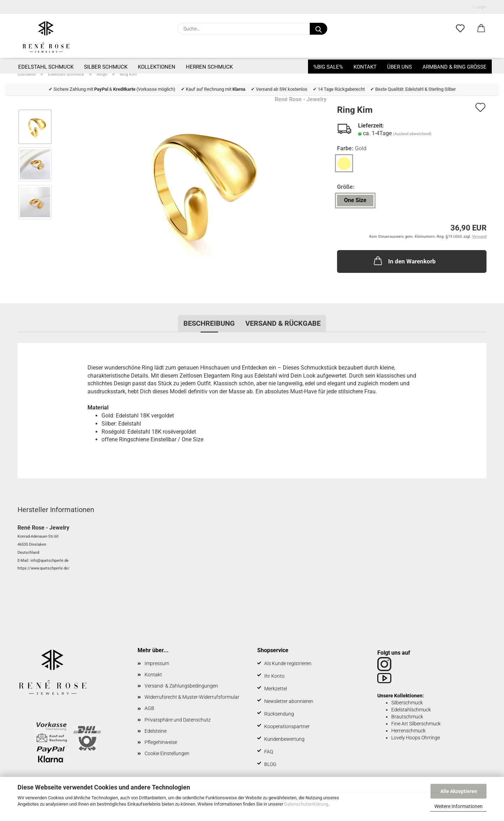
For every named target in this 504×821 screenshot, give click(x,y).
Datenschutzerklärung (306, 804)
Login (479, 7)
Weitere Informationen (458, 806)
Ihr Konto (274, 676)
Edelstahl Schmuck (46, 67)
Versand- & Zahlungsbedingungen (181, 686)
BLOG (270, 764)
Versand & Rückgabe (283, 323)
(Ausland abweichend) (412, 134)
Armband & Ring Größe (454, 67)
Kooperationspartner (287, 726)
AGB (149, 708)
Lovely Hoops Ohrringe (416, 738)
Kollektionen (157, 67)
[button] (481, 29)
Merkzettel (276, 689)
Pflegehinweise (161, 742)
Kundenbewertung (284, 739)
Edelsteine (156, 731)
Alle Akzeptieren (459, 791)
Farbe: (352, 149)
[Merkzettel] (460, 29)
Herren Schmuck (209, 67)
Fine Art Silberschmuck (416, 724)
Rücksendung (279, 714)
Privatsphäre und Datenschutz (178, 720)
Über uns (400, 67)
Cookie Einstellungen (167, 753)
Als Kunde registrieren (288, 663)
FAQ (269, 752)
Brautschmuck (407, 717)
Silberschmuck (407, 703)
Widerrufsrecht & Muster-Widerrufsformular (192, 697)
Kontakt (365, 67)
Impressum (157, 663)
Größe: (346, 187)
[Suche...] (318, 29)
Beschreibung (209, 323)
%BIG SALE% (328, 67)
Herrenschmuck (408, 731)
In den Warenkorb (404, 261)
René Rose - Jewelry (301, 99)
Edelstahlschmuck (411, 710)
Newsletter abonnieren (289, 701)
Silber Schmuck (106, 67)
